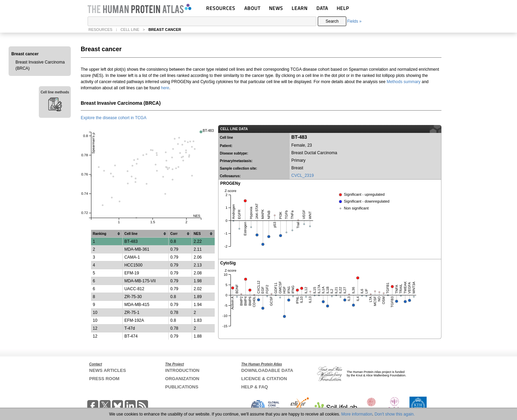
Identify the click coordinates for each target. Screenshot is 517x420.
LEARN (300, 8)
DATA (322, 8)
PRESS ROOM (104, 379)
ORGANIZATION (182, 379)
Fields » (354, 21)
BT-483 (208, 131)
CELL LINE (130, 30)
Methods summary (403, 82)
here (165, 88)
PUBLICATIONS (182, 387)
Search (332, 21)
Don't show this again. (395, 414)
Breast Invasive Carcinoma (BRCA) (40, 65)
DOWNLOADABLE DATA (267, 370)
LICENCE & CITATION (264, 379)
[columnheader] (107, 234)
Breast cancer (25, 54)
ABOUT (252, 8)
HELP (343, 8)
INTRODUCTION (182, 370)
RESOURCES (221, 8)
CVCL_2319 (302, 175)
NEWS (276, 8)
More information (357, 414)
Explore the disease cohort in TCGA (114, 118)
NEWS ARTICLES (108, 370)
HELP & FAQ (255, 387)
